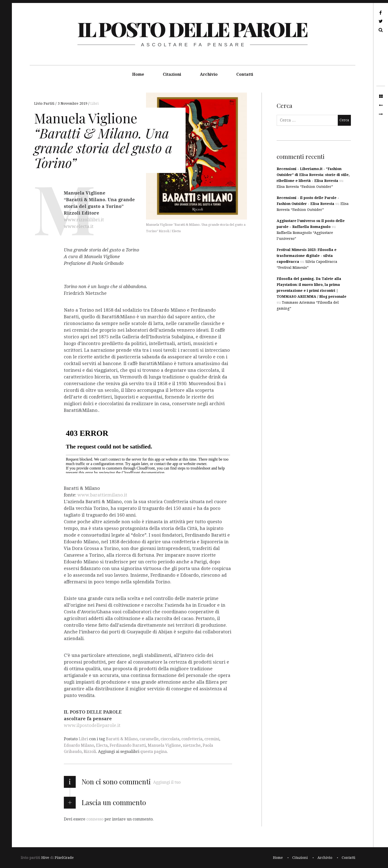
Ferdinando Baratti (128, 745)
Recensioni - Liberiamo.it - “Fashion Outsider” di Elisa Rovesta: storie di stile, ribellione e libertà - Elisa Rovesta (313, 175)
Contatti (245, 74)
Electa (102, 745)
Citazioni (172, 74)
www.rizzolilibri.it (84, 220)
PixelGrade (64, 858)
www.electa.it (79, 227)
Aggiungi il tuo (167, 782)
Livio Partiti (45, 103)
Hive (45, 858)
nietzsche (192, 745)
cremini (212, 739)
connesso (95, 819)
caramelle (149, 739)
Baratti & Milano (122, 739)
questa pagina (154, 752)
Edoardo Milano (79, 745)
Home (138, 74)
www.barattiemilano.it (102, 495)
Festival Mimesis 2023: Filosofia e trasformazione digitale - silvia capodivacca (307, 256)
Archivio (209, 74)
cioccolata (170, 739)
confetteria (192, 739)
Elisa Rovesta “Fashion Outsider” (305, 187)
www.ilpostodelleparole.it (92, 726)
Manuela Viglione (164, 745)
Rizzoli (90, 752)
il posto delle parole (192, 29)
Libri (95, 103)
